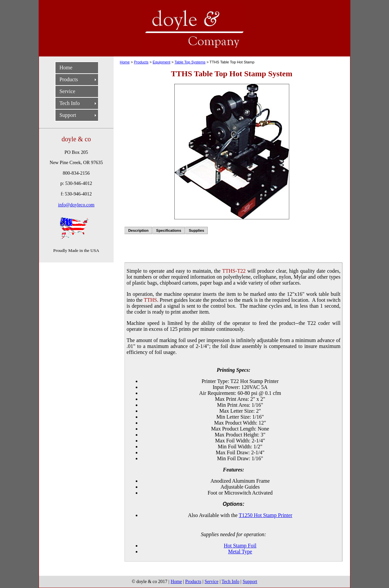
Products (69, 79)
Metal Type (240, 552)
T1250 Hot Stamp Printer (265, 515)
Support (68, 115)
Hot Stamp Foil (240, 546)
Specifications (169, 230)
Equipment (161, 62)
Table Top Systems (190, 62)
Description (138, 230)
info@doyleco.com (76, 205)
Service (67, 91)
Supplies (197, 230)
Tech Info (70, 103)
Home (66, 68)
